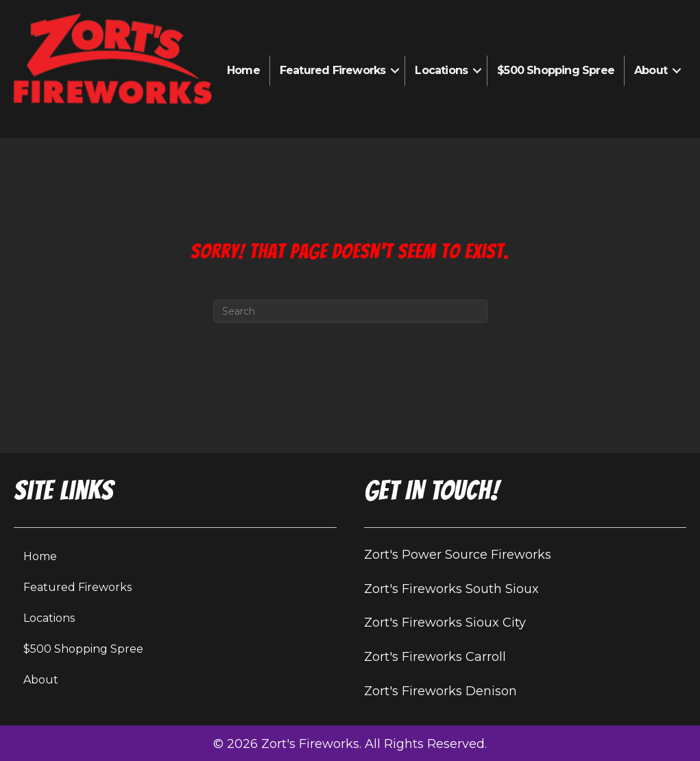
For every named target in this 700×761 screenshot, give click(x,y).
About (651, 70)
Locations (441, 70)
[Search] (350, 311)
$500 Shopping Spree (556, 70)
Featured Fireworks (333, 70)
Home (243, 70)
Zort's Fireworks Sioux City (445, 623)
